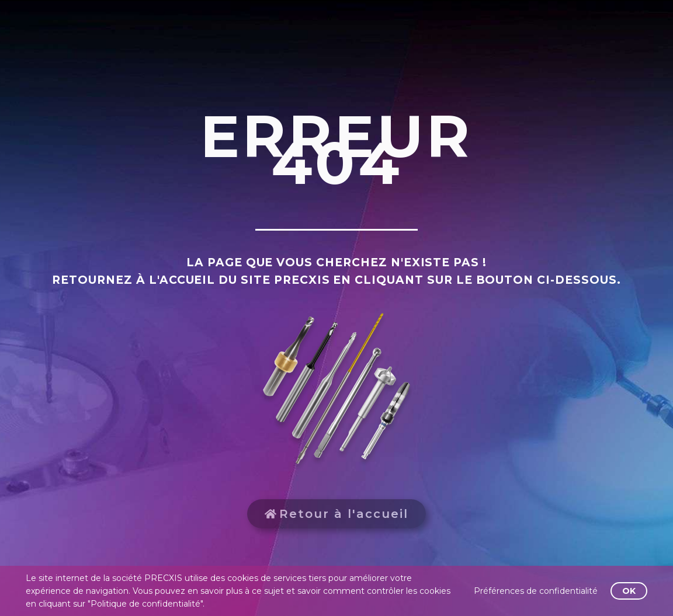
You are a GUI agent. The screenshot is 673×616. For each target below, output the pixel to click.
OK (629, 591)
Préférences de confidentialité (536, 591)
